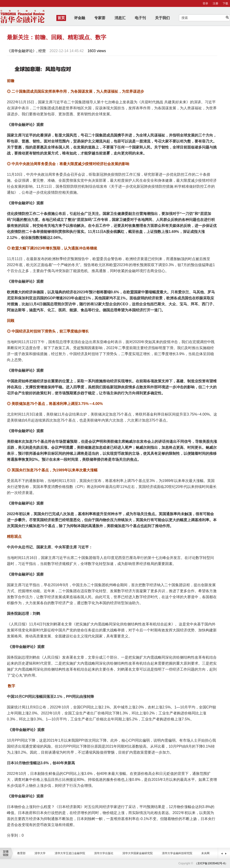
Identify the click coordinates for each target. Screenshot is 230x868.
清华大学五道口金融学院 (70, 853)
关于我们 (162, 18)
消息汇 (120, 18)
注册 (216, 3)
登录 (205, 3)
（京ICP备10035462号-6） (211, 863)
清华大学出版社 (104, 853)
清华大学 (40, 853)
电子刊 (140, 18)
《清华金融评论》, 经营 (26, 51)
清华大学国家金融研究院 (138, 853)
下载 (225, 3)
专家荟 (100, 18)
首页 (61, 18)
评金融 (80, 18)
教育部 (21, 853)
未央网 (205, 853)
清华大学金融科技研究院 (177, 853)
